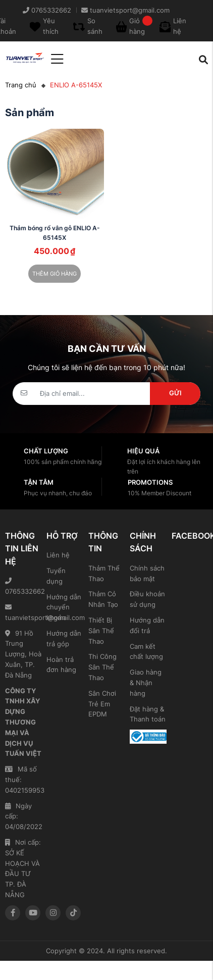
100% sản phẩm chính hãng (63, 462)
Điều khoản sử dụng (147, 599)
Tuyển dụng (56, 576)
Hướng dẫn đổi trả (147, 625)
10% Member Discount (159, 493)
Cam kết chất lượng (146, 652)
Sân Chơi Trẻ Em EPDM (102, 704)
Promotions (150, 482)
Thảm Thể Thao (104, 573)
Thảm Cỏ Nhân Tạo (103, 599)
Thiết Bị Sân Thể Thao (101, 631)
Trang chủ (21, 85)
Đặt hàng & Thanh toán (148, 714)
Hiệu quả (143, 451)
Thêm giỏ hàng (55, 274)
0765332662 (23, 586)
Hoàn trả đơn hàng (61, 665)
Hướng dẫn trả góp (64, 638)
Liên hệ (58, 555)
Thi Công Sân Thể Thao (102, 667)
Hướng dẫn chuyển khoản (64, 607)
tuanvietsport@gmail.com (23, 613)
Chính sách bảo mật (147, 573)
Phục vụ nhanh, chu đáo (58, 493)
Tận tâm (39, 482)
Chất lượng (46, 451)
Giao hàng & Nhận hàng (146, 683)
